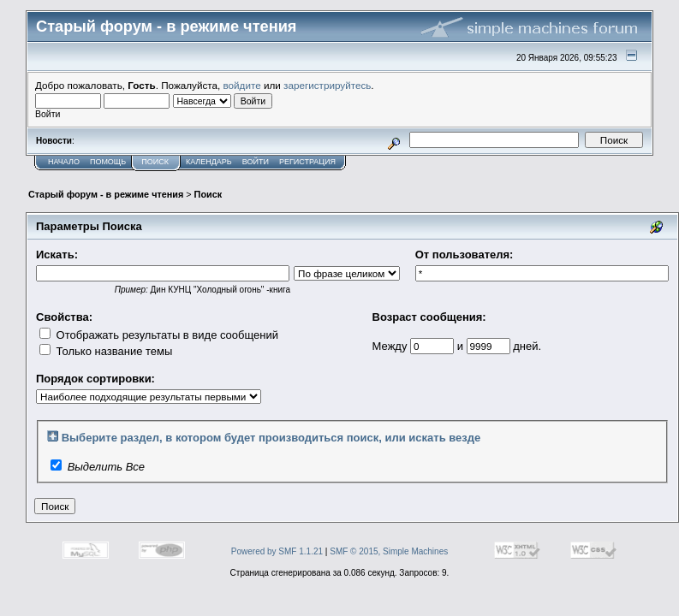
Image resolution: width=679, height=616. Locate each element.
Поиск (155, 162)
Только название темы (106, 351)
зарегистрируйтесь (327, 85)
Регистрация (307, 162)
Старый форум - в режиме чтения (106, 194)
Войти (256, 162)
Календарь (209, 162)
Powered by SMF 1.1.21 (277, 551)
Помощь (108, 162)
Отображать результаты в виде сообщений (159, 335)
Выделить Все (106, 467)
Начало (64, 162)
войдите (242, 85)
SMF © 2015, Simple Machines (389, 551)
